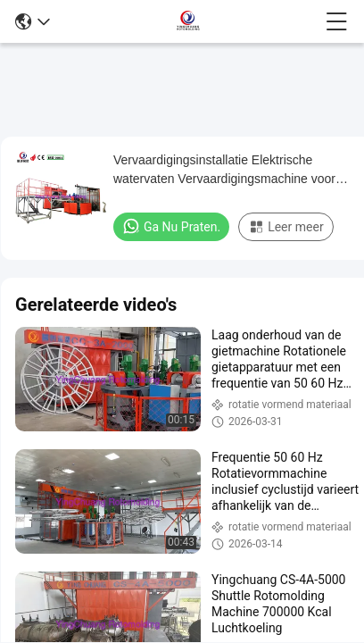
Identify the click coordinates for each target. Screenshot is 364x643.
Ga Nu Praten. (171, 226)
